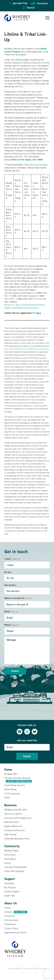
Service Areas (11, 920)
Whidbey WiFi (11, 774)
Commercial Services (14, 830)
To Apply (37, 313)
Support (10, 879)
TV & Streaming (12, 793)
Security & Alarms (13, 814)
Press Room (10, 924)
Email (11, 612)
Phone (12, 625)
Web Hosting (10, 834)
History (8, 908)
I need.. (12, 559)
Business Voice (11, 822)
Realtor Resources (13, 826)
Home (8, 769)
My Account (10, 887)
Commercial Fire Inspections (18, 818)
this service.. (11, 585)
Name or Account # (18, 598)
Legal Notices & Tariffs (15, 932)
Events (8, 863)
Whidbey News (11, 850)
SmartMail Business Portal (17, 839)
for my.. (8, 572)
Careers (16, 912)
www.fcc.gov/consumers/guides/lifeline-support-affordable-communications (25, 306)
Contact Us (10, 916)
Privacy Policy (11, 928)
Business (10, 805)
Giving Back (10, 859)
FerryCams (42, 3)
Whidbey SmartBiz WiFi (16, 810)
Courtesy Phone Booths (15, 867)
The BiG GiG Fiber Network (18, 779)
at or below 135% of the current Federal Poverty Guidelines (28, 349)
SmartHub (9, 883)
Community (12, 846)
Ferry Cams (10, 855)
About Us (11, 903)
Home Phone (10, 789)
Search (31, 8)
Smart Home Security (15, 785)
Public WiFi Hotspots (14, 871)
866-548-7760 (20, 3)
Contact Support (12, 891)
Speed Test (10, 896)
